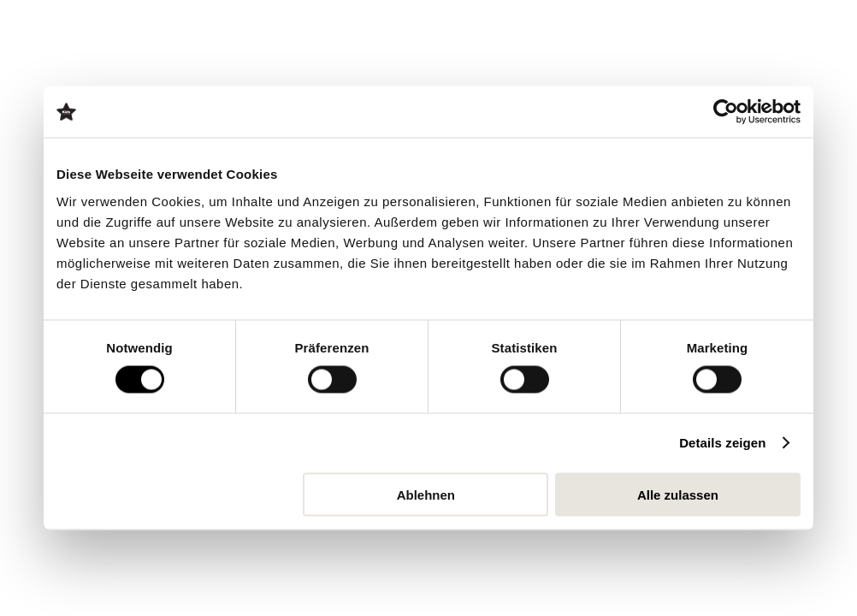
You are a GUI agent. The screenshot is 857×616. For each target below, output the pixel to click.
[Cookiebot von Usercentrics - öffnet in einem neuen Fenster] (726, 112)
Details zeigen (722, 443)
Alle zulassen (678, 494)
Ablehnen (426, 494)
